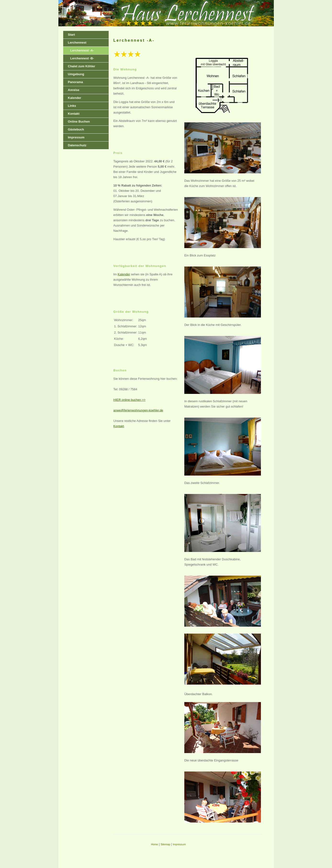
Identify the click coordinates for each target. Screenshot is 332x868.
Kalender (75, 98)
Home (155, 844)
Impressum (76, 137)
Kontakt (74, 114)
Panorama (76, 82)
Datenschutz (77, 145)
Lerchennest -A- (82, 50)
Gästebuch (76, 129)
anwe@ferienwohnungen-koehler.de (138, 410)
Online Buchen (79, 122)
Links (72, 106)
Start (72, 35)
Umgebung (76, 74)
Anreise (74, 90)
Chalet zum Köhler (82, 66)
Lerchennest (77, 43)
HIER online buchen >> (129, 400)
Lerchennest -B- (82, 58)
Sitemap (165, 844)
